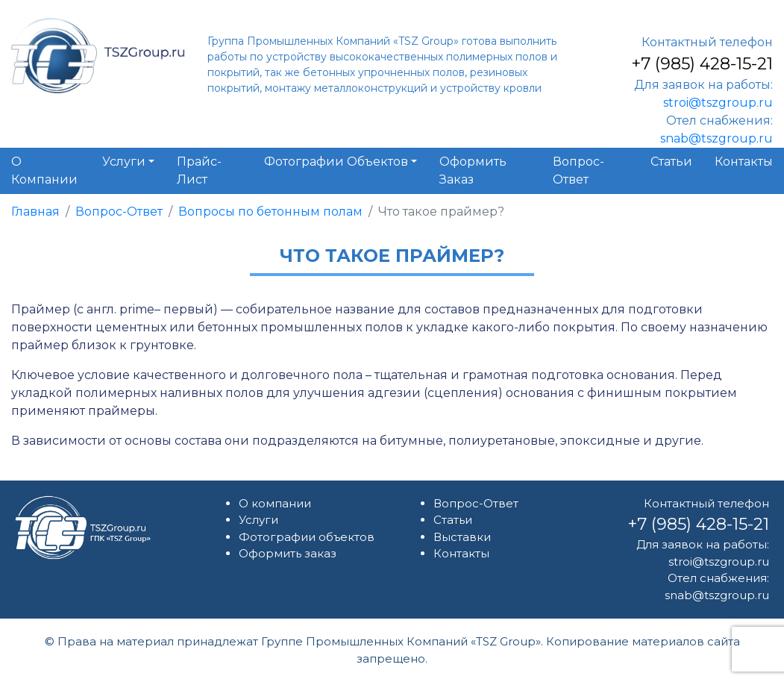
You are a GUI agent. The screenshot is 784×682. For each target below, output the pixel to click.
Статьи (453, 520)
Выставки (462, 537)
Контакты (461, 553)
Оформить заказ (288, 553)
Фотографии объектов (307, 537)
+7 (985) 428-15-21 (702, 64)
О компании (275, 503)
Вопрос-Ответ (119, 212)
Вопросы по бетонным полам (270, 212)
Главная (35, 212)
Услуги (258, 520)
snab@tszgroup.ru (716, 138)
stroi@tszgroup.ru (718, 103)
